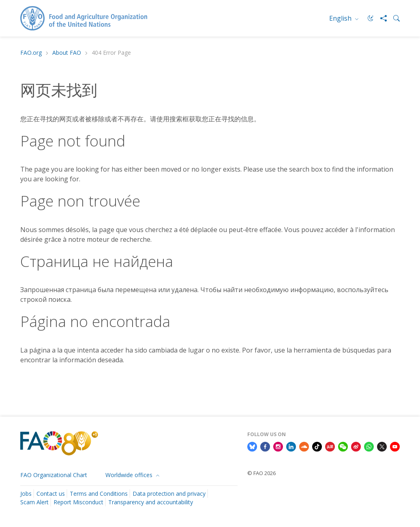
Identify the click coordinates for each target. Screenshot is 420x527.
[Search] (393, 18)
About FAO (67, 53)
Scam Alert (34, 502)
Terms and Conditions (99, 494)
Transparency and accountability (151, 502)
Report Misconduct (78, 502)
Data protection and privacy (169, 494)
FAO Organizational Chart (54, 475)
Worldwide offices (130, 475)
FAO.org (31, 53)
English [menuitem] (341, 18)
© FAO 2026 (261, 473)
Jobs (26, 494)
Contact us (51, 494)
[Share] (380, 18)
